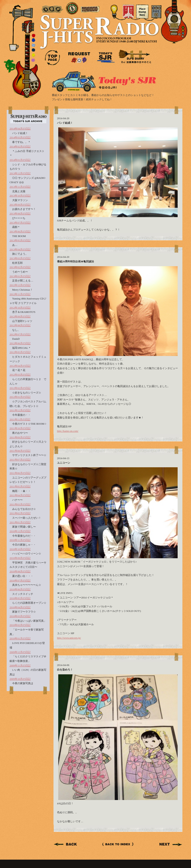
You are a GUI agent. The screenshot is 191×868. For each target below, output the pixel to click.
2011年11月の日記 (20, 419)
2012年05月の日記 (20, 352)
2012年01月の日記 (20, 397)
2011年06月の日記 (20, 473)
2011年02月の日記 (20, 513)
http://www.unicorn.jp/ (69, 638)
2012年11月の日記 (20, 294)
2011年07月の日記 (20, 460)
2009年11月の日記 (20, 665)
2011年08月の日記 (20, 451)
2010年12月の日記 (20, 531)
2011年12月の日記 (20, 410)
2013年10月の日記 (20, 196)
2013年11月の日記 (20, 187)
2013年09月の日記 (20, 205)
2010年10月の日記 (20, 549)
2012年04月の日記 (20, 366)
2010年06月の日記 (20, 589)
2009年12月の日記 (20, 652)
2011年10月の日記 (20, 428)
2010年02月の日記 (20, 625)
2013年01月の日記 (20, 276)
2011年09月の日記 (20, 437)
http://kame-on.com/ (68, 431)
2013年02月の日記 (20, 267)
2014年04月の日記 (20, 129)
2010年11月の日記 (20, 540)
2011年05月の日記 (20, 486)
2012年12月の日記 (20, 285)
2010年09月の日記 (20, 558)
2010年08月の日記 (20, 571)
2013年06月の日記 (20, 231)
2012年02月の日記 (20, 388)
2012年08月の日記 (20, 325)
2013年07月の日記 (20, 223)
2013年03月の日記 (20, 258)
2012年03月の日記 (20, 375)
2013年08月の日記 (20, 214)
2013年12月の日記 (20, 173)
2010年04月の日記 (20, 607)
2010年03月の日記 (20, 616)
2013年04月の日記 (20, 249)
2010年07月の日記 (20, 581)
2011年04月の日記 (20, 495)
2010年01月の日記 (20, 638)
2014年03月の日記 (20, 137)
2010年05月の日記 (20, 598)
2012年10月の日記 (20, 308)
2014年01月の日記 (20, 160)
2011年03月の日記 (20, 504)
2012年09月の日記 (20, 316)
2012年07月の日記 (20, 334)
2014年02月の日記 (20, 147)
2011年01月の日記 (20, 522)
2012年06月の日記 (20, 343)
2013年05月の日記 (20, 240)
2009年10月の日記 (20, 679)
